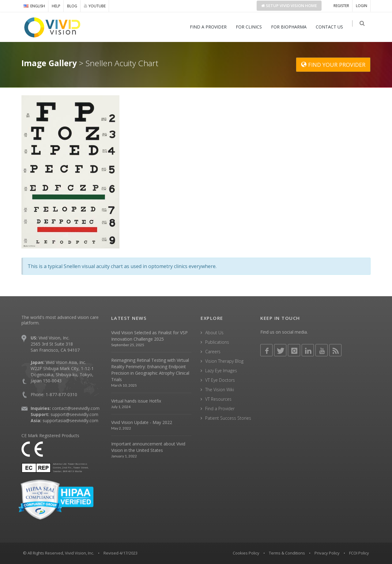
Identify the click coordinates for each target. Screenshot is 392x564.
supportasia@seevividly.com (70, 420)
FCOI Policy (359, 553)
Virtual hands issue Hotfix (136, 401)
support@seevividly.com (74, 414)
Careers (213, 352)
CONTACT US (332, 27)
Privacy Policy (327, 553)
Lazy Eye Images (221, 371)
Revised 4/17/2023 (121, 553)
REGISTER (341, 6)
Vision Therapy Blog (224, 361)
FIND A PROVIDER (211, 27)
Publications (217, 342)
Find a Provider (220, 409)
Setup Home (289, 6)
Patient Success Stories (228, 418)
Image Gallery (49, 63)
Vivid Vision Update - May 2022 (142, 422)
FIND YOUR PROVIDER (333, 65)
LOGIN (362, 6)
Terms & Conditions (287, 553)
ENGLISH (34, 6)
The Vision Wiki (220, 390)
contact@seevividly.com (76, 408)
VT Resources (218, 399)
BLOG (72, 6)
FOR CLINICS (251, 27)
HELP (56, 6)
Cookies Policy (246, 553)
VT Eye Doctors (220, 380)
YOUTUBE (95, 6)
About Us (214, 333)
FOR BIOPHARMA (291, 27)
